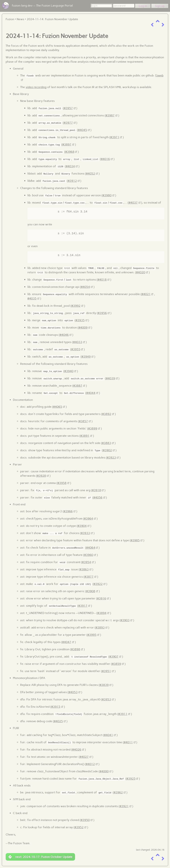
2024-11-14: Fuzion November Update (52, 19)
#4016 (105, 159)
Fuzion (10, 19)
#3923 (111, 458)
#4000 (104, 771)
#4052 (90, 174)
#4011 (128, 742)
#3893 (100, 627)
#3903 (125, 620)
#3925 (131, 779)
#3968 (70, 152)
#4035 (32, 298)
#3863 (84, 569)
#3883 (106, 443)
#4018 (102, 280)
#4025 (58, 721)
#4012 (90, 764)
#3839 (104, 685)
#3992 (76, 306)
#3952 (79, 827)
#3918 (96, 490)
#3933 (85, 533)
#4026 (77, 750)
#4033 (78, 342)
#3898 (76, 649)
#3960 (89, 555)
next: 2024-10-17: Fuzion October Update (40, 857)
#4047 (67, 642)
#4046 (64, 335)
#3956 (102, 313)
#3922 (98, 584)
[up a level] (158, 21)
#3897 (67, 144)
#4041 (108, 735)
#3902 (107, 450)
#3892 (107, 414)
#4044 (91, 393)
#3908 (91, 591)
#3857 (83, 421)
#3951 (106, 671)
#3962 (118, 792)
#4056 (98, 497)
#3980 (107, 195)
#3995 (92, 635)
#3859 (116, 664)
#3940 (69, 371)
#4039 (110, 378)
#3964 (88, 519)
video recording (36, 87)
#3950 (85, 820)
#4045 (82, 130)
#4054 (85, 287)
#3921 (124, 806)
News (20, 19)
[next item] (163, 25)
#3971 (115, 137)
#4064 (91, 548)
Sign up (160, 6)
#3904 (82, 526)
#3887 (78, 386)
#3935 (80, 320)
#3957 (68, 108)
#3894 (102, 613)
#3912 (72, 181)
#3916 (102, 598)
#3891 (85, 436)
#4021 (146, 294)
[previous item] (152, 25)
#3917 (83, 606)
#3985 (135, 540)
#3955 (76, 349)
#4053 (73, 692)
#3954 (86, 562)
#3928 (41, 476)
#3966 (68, 511)
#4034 (70, 166)
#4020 (141, 272)
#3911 (123, 714)
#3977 (68, 123)
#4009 (83, 327)
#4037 (133, 203)
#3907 (114, 657)
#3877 (89, 577)
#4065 (58, 407)
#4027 (84, 757)
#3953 (106, 699)
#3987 (110, 115)
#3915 (56, 707)
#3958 (62, 483)
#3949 (86, 357)
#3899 (93, 428)
